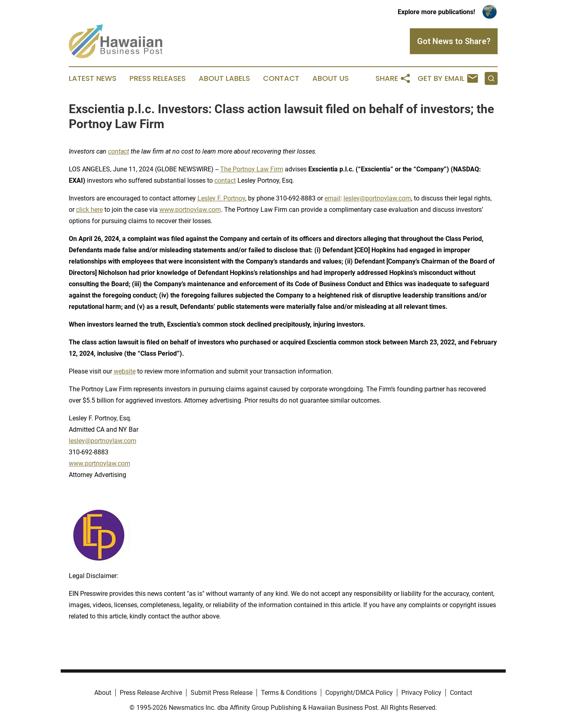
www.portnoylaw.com (190, 210)
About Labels (224, 78)
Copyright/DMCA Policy (359, 693)
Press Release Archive (151, 693)
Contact (281, 78)
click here (89, 210)
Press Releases (158, 78)
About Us (331, 78)
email (332, 198)
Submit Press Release (222, 693)
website (125, 371)
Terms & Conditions (289, 693)
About (103, 693)
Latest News (93, 78)
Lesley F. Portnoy (221, 198)
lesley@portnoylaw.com (377, 198)
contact (225, 180)
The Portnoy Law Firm (252, 169)
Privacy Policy (421, 693)
